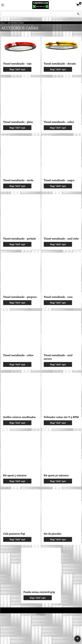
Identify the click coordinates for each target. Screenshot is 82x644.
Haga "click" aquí (17, 87)
